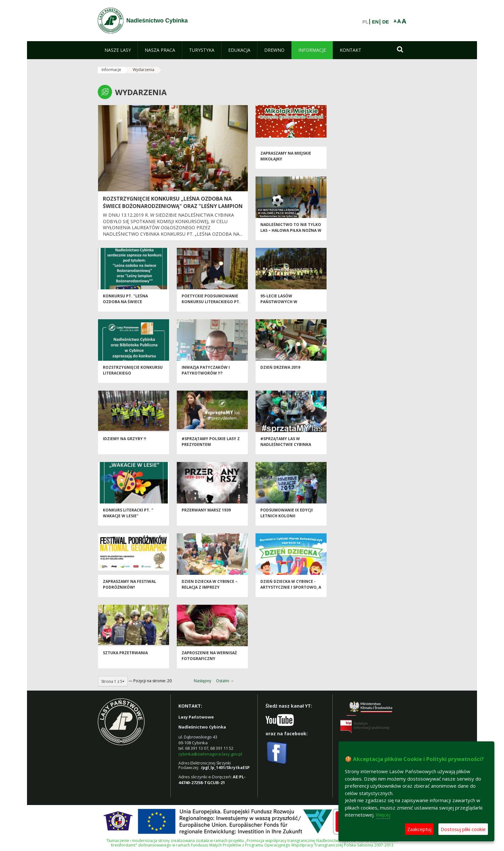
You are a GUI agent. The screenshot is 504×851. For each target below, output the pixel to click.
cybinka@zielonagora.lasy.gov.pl (210, 754)
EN (375, 22)
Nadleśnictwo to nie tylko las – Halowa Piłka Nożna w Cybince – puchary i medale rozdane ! (291, 238)
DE (386, 22)
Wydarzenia (144, 70)
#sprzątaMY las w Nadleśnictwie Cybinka (286, 446)
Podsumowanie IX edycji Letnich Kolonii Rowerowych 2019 (287, 521)
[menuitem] (118, 50)
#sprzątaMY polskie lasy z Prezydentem (211, 446)
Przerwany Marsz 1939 (206, 515)
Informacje (111, 70)
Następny (203, 681)
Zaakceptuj (419, 829)
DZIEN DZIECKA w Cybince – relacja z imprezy (210, 589)
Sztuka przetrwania (125, 658)
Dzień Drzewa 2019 (280, 372)
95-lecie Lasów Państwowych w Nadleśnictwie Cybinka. (286, 306)
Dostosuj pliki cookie (463, 829)
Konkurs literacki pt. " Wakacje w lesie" (128, 518)
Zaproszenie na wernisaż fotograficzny (209, 660)
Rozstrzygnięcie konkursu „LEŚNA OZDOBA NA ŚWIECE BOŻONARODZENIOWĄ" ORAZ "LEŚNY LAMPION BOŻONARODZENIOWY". (173, 206)
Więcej (383, 815)
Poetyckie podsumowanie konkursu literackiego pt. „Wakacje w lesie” (211, 306)
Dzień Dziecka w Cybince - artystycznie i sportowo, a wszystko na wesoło (291, 592)
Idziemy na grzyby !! (125, 444)
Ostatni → (225, 681)
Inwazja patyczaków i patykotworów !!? (206, 375)
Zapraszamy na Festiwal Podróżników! (130, 589)
